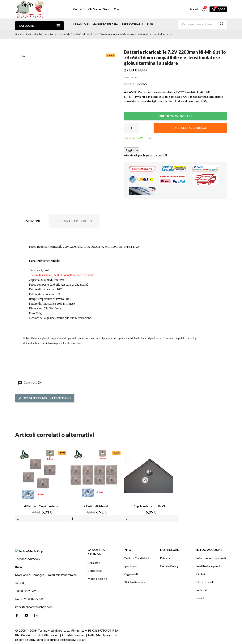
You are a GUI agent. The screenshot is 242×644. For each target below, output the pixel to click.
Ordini (201, 573)
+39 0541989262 (27, 596)
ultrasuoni (80, 24)
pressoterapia (132, 24)
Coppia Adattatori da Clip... (151, 506)
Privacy (165, 557)
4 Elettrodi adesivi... (97, 506)
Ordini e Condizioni (136, 557)
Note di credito (206, 581)
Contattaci (95, 570)
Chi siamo (94, 562)
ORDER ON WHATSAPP (175, 116)
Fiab (150, 24)
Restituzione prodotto (211, 565)
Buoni (200, 597)
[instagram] (36, 621)
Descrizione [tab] (32, 221)
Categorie (39, 26)
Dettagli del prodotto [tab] (74, 221)
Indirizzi (202, 589)
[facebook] (17, 621)
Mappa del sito (97, 578)
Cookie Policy (169, 565)
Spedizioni (131, 565)
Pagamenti (131, 573)
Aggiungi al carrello (190, 128)
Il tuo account (210, 549)
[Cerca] (203, 24)
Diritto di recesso (135, 581)
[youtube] (26, 621)
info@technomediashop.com (34, 612)
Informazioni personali (211, 557)
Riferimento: (131, 84)
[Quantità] (131, 128)
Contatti (79, 9)
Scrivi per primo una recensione (45, 398)
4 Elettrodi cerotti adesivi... (42, 506)
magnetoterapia (105, 24)
